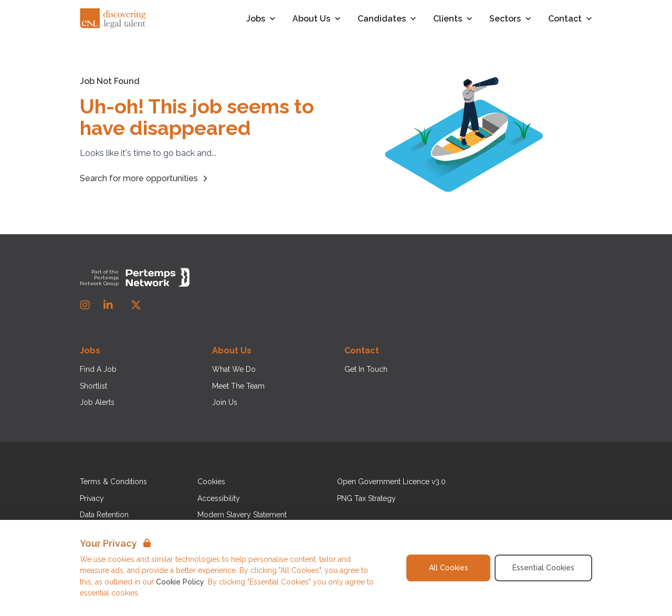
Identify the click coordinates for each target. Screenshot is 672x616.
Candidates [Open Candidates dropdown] (387, 19)
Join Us (225, 402)
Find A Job (98, 369)
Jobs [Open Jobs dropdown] (261, 19)
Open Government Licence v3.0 (391, 482)
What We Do (234, 369)
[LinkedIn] (108, 305)
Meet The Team (238, 386)
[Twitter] (136, 305)
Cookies (211, 482)
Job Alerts (97, 402)
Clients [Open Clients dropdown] (453, 19)
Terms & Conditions (113, 482)
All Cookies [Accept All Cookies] (449, 568)
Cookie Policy (180, 582)
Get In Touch (366, 369)
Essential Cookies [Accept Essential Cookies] (543, 568)
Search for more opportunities (145, 179)
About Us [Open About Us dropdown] (317, 19)
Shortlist (93, 386)
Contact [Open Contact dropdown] (570, 19)
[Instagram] (85, 305)
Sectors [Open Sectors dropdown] (510, 19)
